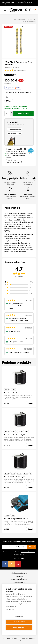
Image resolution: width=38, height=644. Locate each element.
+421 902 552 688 (15, 129)
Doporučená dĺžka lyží (19, 579)
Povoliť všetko (19, 628)
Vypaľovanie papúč (19, 582)
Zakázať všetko (19, 622)
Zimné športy (31, 19)
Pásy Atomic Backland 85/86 (14, 477)
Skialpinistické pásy (29, 21)
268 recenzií (19, 277)
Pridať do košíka (24, 113)
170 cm (9, 101)
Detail (30, 403)
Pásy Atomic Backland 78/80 (14, 435)
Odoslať (32, 547)
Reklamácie (19, 576)
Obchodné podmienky (19, 573)
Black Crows (15, 68)
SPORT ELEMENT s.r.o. (14, 639)
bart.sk (23, 641)
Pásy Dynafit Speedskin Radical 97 (16, 519)
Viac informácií (10, 610)
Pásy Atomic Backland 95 (13, 393)
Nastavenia (19, 616)
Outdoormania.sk (20, 19)
